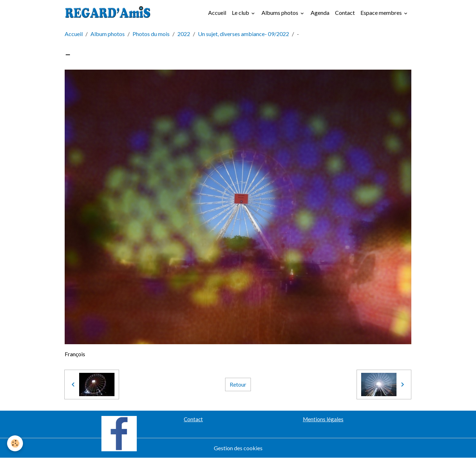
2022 (184, 34)
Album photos (108, 34)
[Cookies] (15, 443)
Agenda (320, 13)
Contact (345, 13)
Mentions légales (323, 419)
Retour (238, 384)
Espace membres (382, 13)
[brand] (109, 13)
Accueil (217, 13)
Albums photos (280, 13)
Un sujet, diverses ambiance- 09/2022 (243, 34)
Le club (241, 13)
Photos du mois (151, 34)
